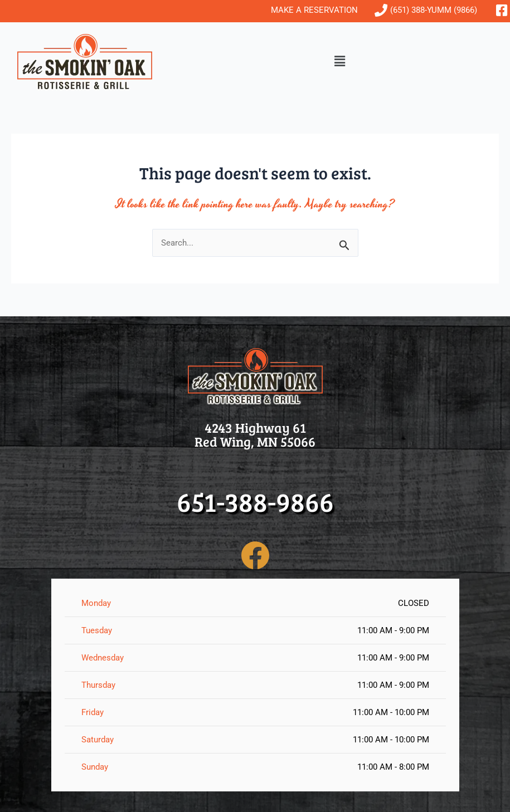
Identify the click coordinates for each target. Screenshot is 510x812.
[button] (340, 62)
